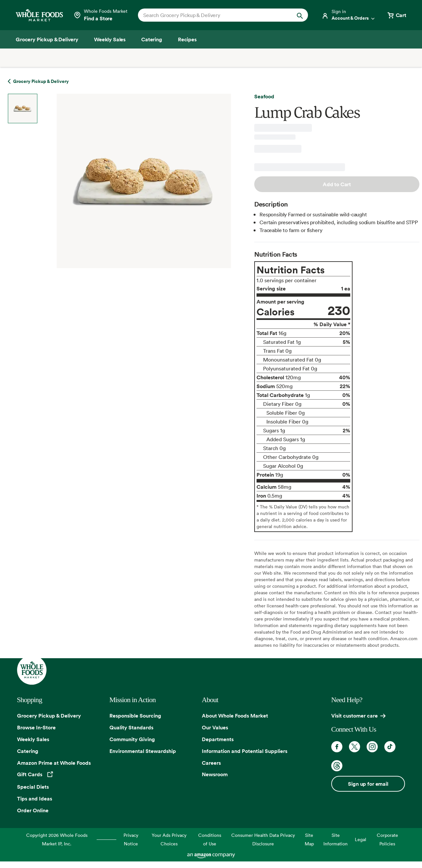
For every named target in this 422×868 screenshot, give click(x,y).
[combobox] (215, 15)
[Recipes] (187, 39)
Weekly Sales (33, 739)
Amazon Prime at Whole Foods (54, 763)
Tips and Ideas (35, 799)
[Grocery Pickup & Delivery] (47, 39)
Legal (361, 839)
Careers (211, 763)
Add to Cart (337, 184)
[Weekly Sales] (110, 39)
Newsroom (215, 774)
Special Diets (33, 787)
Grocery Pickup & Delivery (49, 716)
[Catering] (152, 39)
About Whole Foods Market (235, 716)
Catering (28, 751)
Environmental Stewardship (143, 751)
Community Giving (132, 739)
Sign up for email (368, 784)
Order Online (33, 810)
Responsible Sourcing (135, 716)
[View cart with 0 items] (396, 15)
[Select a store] (100, 15)
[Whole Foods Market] (39, 15)
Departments (218, 739)
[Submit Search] (300, 15)
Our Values (215, 727)
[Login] (349, 15)
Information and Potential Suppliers (245, 751)
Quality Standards (131, 727)
